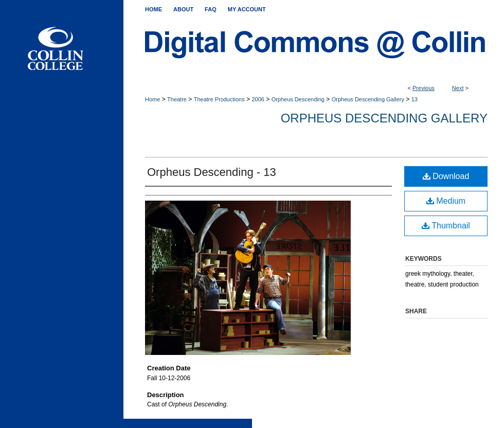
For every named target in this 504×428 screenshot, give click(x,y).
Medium (446, 201)
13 (415, 99)
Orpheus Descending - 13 (212, 172)
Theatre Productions (219, 99)
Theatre (177, 99)
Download (446, 176)
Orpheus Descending (298, 99)
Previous (424, 88)
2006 (258, 99)
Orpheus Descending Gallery (368, 99)
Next (458, 88)
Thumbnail (446, 226)
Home (152, 99)
